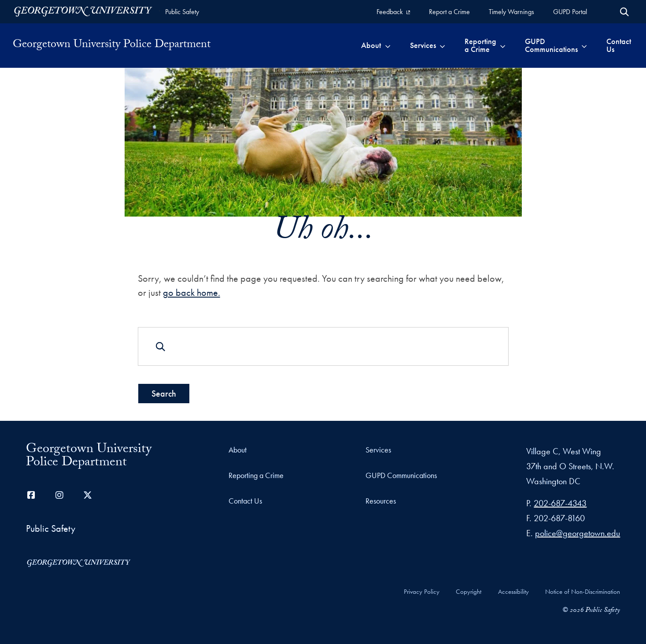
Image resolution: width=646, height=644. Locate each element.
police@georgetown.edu (578, 533)
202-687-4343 (560, 503)
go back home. (191, 293)
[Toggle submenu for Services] (442, 45)
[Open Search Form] (624, 12)
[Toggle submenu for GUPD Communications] (584, 45)
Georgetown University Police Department (112, 45)
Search (163, 393)
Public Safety (182, 12)
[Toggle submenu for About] (388, 45)
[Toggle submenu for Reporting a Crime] (503, 45)
